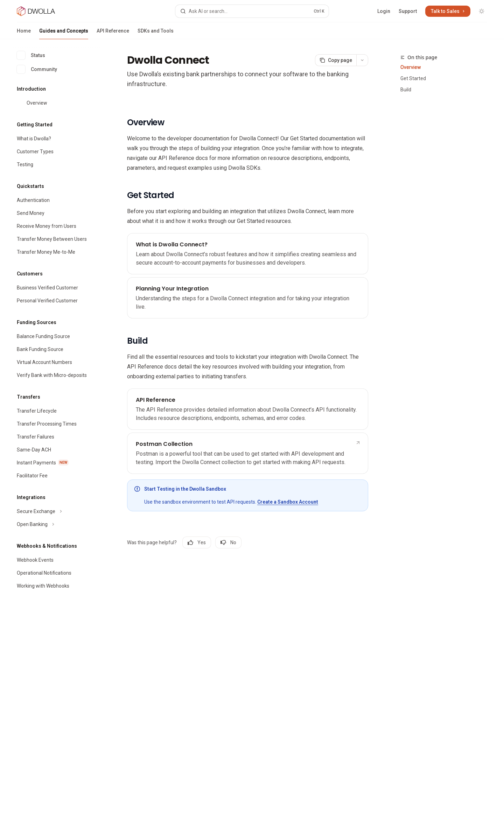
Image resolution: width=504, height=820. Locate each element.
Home (24, 34)
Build (406, 90)
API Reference (113, 34)
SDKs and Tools (156, 34)
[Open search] (252, 11)
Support (408, 11)
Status (31, 55)
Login (384, 11)
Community (37, 69)
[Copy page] (336, 60)
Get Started (413, 78)
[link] (248, 254)
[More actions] (362, 60)
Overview (411, 67)
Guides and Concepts (64, 34)
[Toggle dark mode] (482, 11)
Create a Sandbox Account (288, 502)
